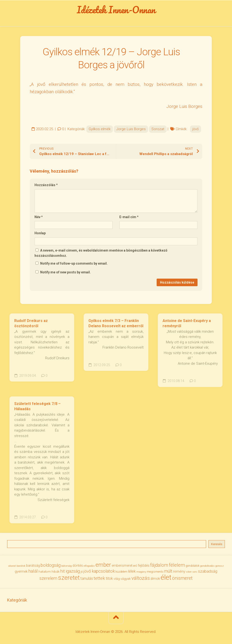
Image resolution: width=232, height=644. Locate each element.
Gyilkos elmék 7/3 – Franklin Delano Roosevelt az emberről (116, 323)
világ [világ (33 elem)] (117, 579)
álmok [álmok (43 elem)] (155, 579)
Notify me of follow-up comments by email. (74, 263)
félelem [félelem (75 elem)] (177, 565)
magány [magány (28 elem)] (141, 572)
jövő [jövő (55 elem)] (87, 571)
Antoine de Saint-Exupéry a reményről (187, 323)
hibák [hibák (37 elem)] (56, 571)
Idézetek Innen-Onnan (116, 10)
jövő (196, 129)
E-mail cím (129, 217)
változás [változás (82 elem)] (141, 578)
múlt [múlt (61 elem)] (168, 571)
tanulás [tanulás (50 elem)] (87, 578)
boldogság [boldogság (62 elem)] (51, 565)
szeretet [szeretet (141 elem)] (69, 578)
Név (39, 217)
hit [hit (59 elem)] (63, 571)
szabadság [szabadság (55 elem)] (208, 571)
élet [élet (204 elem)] (166, 577)
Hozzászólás (46, 185)
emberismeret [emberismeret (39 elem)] (122, 566)
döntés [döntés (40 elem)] (78, 566)
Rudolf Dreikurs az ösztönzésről (31, 323)
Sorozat (158, 129)
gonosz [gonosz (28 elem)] (220, 566)
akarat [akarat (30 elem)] (12, 566)
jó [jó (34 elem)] (82, 572)
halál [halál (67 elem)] (33, 571)
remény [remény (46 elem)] (179, 571)
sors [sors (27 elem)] (195, 572)
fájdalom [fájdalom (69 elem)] (159, 565)
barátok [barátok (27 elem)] (21, 566)
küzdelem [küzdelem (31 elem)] (121, 572)
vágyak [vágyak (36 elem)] (126, 579)
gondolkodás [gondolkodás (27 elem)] (207, 566)
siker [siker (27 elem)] (189, 572)
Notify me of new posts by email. (65, 272)
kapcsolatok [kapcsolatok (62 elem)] (103, 571)
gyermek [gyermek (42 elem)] (21, 571)
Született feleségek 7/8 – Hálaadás (37, 406)
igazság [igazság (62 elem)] (73, 571)
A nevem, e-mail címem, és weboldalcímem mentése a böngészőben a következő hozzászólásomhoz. (101, 253)
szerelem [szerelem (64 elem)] (48, 578)
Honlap (40, 233)
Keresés (217, 544)
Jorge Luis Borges (131, 129)
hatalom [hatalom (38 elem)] (45, 571)
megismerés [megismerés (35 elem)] (155, 572)
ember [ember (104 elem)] (103, 565)
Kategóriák (17, 600)
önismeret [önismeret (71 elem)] (182, 578)
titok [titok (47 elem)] (109, 578)
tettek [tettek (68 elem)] (99, 578)
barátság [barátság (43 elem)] (33, 566)
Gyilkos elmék (100, 129)
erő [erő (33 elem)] (135, 566)
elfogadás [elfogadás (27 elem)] (89, 566)
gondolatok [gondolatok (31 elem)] (193, 566)
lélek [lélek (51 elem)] (132, 571)
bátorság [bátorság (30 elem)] (67, 566)
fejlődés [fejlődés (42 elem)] (144, 566)
